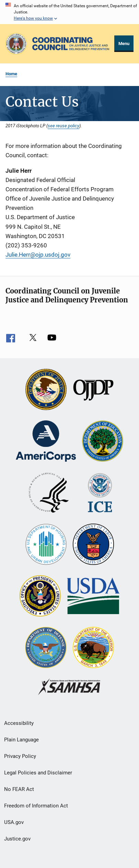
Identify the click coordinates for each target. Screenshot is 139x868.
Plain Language (21, 740)
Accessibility (19, 723)
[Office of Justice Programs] (16, 44)
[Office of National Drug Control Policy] (40, 597)
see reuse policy (63, 126)
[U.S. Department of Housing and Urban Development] (46, 545)
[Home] (71, 44)
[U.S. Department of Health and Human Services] (49, 493)
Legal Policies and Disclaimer (38, 773)
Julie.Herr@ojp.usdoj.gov (38, 255)
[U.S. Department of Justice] (46, 390)
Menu (124, 44)
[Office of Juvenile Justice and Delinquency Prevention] (93, 390)
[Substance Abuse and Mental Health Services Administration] (69, 688)
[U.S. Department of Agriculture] (93, 597)
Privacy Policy (20, 756)
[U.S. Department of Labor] (93, 545)
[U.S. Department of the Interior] (93, 648)
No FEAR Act (19, 789)
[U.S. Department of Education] (103, 442)
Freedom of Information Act (36, 806)
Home (11, 74)
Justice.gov (17, 839)
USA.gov (14, 822)
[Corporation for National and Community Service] (46, 442)
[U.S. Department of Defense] (46, 648)
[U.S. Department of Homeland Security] (100, 493)
